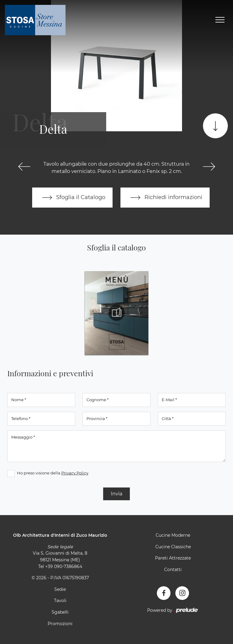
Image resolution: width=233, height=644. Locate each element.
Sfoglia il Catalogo (72, 198)
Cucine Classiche (173, 547)
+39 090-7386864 (64, 567)
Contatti (173, 570)
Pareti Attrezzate (173, 558)
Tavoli (60, 601)
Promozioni (60, 624)
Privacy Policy (75, 473)
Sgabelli (60, 612)
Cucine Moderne (173, 535)
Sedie (60, 589)
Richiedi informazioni (165, 198)
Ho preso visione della (53, 473)
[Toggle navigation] (220, 20)
